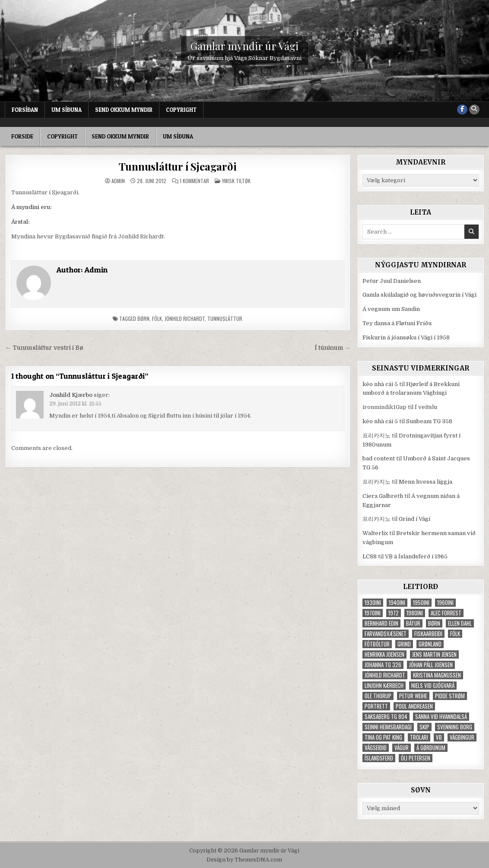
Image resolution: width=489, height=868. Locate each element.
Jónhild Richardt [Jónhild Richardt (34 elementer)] (385, 675)
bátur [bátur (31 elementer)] (413, 623)
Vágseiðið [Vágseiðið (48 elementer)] (376, 748)
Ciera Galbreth (383, 496)
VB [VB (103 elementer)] (439, 737)
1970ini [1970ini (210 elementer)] (373, 613)
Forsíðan (25, 110)
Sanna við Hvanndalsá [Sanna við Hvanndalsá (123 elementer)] (441, 717)
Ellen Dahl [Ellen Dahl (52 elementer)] (460, 623)
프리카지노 (376, 436)
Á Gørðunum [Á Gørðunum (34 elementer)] (431, 748)
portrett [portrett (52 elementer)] (376, 706)
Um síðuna (67, 110)
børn (143, 318)
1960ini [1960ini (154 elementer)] (445, 603)
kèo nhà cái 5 (380, 384)
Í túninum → (332, 348)
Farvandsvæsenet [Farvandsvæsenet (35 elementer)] (386, 634)
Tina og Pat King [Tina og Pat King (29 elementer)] (383, 737)
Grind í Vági (414, 519)
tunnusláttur (225, 318)
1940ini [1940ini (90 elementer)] (397, 603)
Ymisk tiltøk (236, 181)
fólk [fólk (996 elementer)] (455, 634)
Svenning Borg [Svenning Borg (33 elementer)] (455, 727)
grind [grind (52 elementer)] (404, 644)
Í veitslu (426, 407)
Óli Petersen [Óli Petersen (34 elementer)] (416, 758)
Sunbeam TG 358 (429, 421)
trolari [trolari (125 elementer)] (419, 737)
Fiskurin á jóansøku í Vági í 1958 (406, 337)
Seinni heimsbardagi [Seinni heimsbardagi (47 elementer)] (388, 727)
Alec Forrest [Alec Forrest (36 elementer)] (446, 613)
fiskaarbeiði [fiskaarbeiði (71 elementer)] (428, 634)
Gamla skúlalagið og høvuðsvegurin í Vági (419, 295)
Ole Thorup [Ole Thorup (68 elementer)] (378, 696)
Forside (22, 136)
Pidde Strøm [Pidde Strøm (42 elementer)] (450, 696)
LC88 (370, 556)
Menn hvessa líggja (425, 482)
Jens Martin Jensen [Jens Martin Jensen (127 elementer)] (434, 654)
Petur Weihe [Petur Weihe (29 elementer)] (413, 696)
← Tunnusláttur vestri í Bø (44, 348)
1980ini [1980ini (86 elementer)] (415, 613)
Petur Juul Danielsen (392, 281)
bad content (379, 458)
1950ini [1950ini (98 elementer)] (421, 603)
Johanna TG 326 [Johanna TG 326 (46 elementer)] (383, 665)
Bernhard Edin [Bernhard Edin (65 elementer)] (381, 623)
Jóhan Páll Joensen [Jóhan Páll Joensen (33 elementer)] (431, 665)
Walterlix (375, 533)
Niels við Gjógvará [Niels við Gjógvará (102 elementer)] (433, 686)
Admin (118, 181)
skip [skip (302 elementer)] (424, 727)
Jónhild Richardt (185, 318)
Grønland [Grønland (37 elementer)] (430, 644)
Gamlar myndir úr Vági (244, 46)
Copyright (181, 110)
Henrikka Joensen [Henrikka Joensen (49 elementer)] (384, 654)
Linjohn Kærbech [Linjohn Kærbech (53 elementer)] (384, 686)
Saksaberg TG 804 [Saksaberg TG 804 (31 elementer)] (386, 717)
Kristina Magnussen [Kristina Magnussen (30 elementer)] (437, 675)
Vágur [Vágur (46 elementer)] (402, 748)
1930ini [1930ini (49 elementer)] (373, 603)
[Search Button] (474, 110)
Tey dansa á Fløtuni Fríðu (397, 323)
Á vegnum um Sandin (391, 309)
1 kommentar (194, 181)
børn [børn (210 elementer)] (434, 623)
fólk (157, 318)
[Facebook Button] (462, 110)
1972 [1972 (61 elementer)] (394, 613)
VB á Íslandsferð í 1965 (416, 556)
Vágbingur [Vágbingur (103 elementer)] (462, 737)
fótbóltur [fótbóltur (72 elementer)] (377, 644)
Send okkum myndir (124, 110)
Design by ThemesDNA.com (244, 860)
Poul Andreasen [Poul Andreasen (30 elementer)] (414, 706)
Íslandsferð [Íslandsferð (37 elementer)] (379, 758)
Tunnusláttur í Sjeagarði (178, 166)
